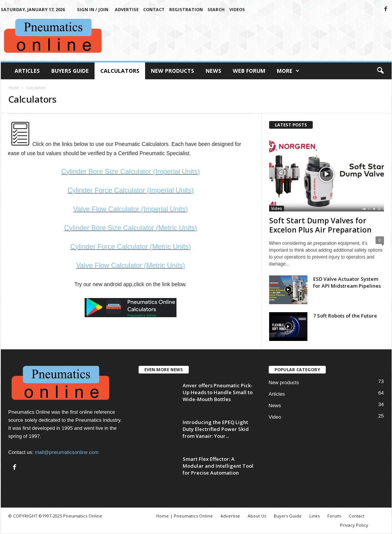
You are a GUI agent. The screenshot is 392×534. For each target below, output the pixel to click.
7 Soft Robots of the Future (345, 316)
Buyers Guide (70, 71)
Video (277, 208)
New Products (172, 71)
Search (216, 9)
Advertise (127, 9)
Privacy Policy (354, 525)
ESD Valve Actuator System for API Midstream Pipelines (347, 282)
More (288, 71)
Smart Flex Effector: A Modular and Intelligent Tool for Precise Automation (218, 466)
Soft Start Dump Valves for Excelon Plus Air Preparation (320, 225)
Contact (154, 9)
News (213, 71)
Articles (27, 71)
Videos (237, 9)
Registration (186, 9)
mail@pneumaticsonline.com (67, 452)
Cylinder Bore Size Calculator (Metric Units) (130, 228)
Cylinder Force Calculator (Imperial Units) (131, 190)
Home (14, 88)
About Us (257, 516)
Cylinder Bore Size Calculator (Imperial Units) (131, 172)
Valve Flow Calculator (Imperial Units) (131, 209)
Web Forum (249, 71)
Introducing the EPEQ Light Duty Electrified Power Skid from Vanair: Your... (216, 429)
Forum (334, 516)
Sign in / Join (93, 9)
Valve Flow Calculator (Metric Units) (131, 265)
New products (284, 382)
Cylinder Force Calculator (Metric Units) (130, 247)
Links (314, 516)
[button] (380, 71)
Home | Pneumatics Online (185, 516)
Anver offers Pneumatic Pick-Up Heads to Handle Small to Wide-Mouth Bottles (218, 392)
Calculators (120, 71)
